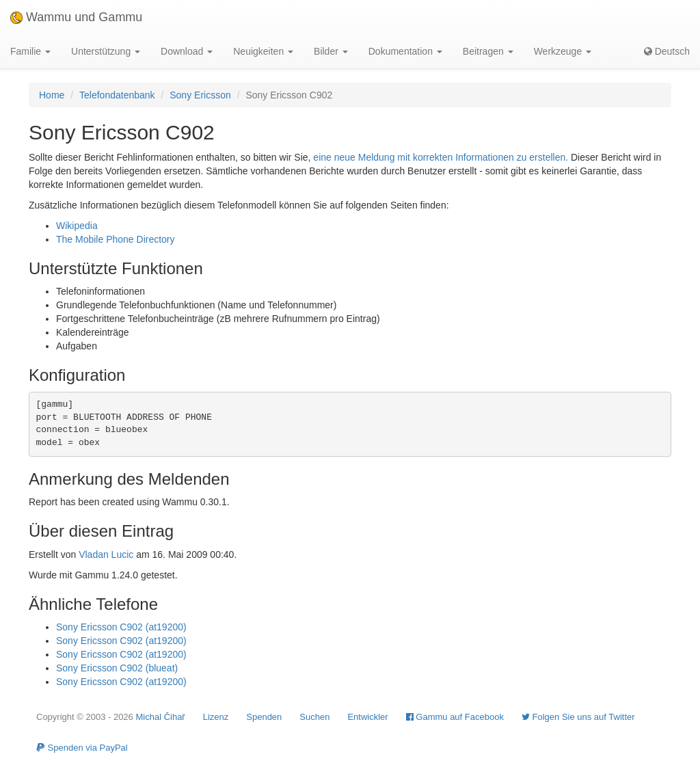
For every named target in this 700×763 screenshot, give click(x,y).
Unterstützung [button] (106, 51)
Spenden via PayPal (82, 748)
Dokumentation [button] (405, 51)
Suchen (314, 717)
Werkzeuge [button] (563, 51)
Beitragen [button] (488, 51)
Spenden (264, 717)
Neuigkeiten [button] (263, 51)
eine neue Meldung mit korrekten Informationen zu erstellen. (441, 157)
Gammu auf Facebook (455, 717)
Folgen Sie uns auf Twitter (578, 717)
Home (52, 95)
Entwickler (367, 717)
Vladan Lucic (106, 554)
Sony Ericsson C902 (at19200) (121, 627)
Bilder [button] (331, 51)
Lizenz (216, 717)
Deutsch (667, 51)
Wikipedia (77, 226)
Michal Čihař (160, 717)
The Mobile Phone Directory (116, 239)
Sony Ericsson (200, 95)
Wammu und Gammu (76, 17)
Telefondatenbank (117, 95)
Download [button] (187, 51)
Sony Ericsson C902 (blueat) (117, 668)
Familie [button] (30, 51)
